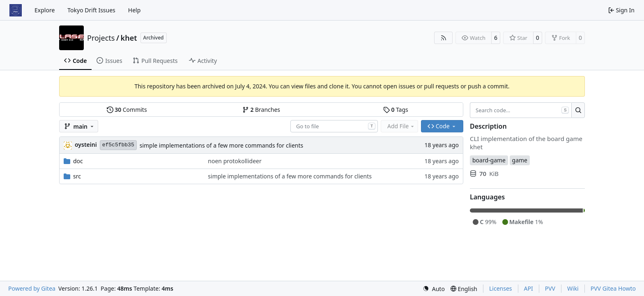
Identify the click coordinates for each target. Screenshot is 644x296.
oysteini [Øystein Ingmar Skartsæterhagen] (86, 145)
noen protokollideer (235, 161)
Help (135, 10)
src (77, 176)
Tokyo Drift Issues (91, 10)
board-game (489, 160)
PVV (550, 288)
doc (78, 161)
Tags (396, 110)
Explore (45, 10)
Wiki (573, 288)
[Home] (16, 10)
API (529, 288)
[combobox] (334, 126)
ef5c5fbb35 (118, 145)
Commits (127, 110)
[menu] (434, 289)
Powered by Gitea (32, 288)
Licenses (501, 288)
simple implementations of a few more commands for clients (222, 145)
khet (129, 38)
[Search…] (578, 110)
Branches (261, 110)
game (520, 160)
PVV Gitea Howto (613, 288)
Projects (101, 38)
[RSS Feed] (444, 38)
